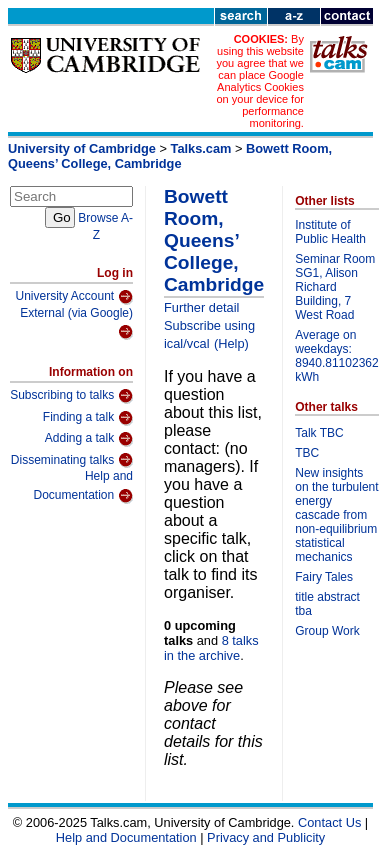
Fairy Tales (324, 577)
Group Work (327, 631)
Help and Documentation (83, 486)
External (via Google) (76, 323)
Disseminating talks (72, 460)
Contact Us (329, 822)
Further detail (201, 307)
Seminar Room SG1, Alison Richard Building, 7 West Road (335, 287)
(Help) (231, 343)
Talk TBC (319, 433)
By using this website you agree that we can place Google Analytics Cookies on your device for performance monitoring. (259, 81)
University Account (74, 297)
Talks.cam (201, 148)
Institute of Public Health (330, 232)
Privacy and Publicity (266, 837)
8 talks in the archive (211, 648)
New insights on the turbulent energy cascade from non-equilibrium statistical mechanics (336, 515)
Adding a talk (89, 439)
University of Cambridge (82, 148)
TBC (307, 453)
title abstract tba (327, 604)
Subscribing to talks (71, 396)
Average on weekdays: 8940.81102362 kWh (336, 356)
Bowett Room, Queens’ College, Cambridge (170, 156)
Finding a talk (88, 418)
